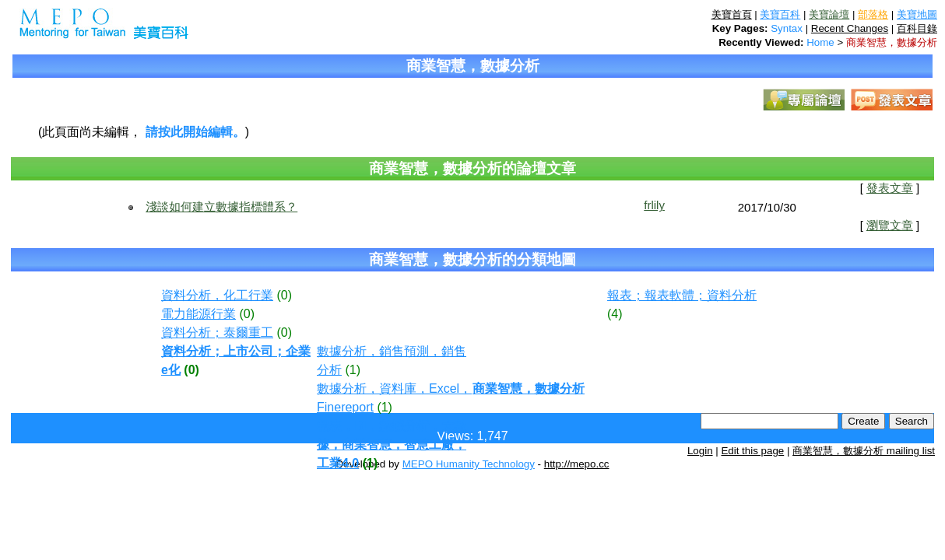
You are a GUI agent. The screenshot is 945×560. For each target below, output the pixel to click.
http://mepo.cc (577, 464)
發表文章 (890, 188)
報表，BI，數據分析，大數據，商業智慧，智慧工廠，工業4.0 (392, 444)
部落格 (873, 14)
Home (820, 42)
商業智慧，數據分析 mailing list (864, 451)
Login (700, 451)
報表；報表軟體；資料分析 (682, 295)
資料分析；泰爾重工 (217, 332)
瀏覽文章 (890, 226)
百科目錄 (917, 28)
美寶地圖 (917, 14)
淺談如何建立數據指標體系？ (221, 206)
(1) (353, 370)
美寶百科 (780, 14)
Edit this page (752, 451)
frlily (654, 205)
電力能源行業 (198, 314)
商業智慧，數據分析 (892, 42)
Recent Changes (850, 28)
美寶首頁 (732, 14)
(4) (615, 314)
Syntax (787, 28)
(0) (284, 295)
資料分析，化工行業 (217, 295)
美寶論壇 (829, 14)
